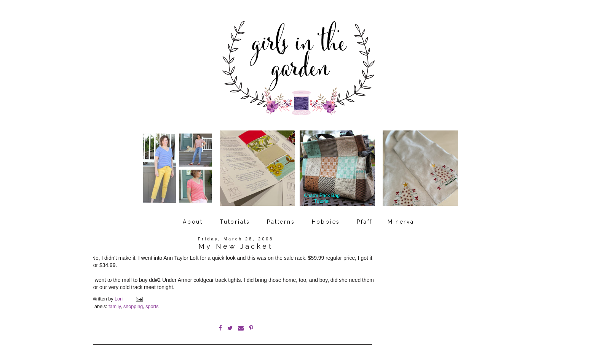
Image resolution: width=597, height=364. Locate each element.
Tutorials (235, 222)
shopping (133, 307)
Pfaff (365, 222)
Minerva (401, 222)
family (115, 307)
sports (152, 307)
